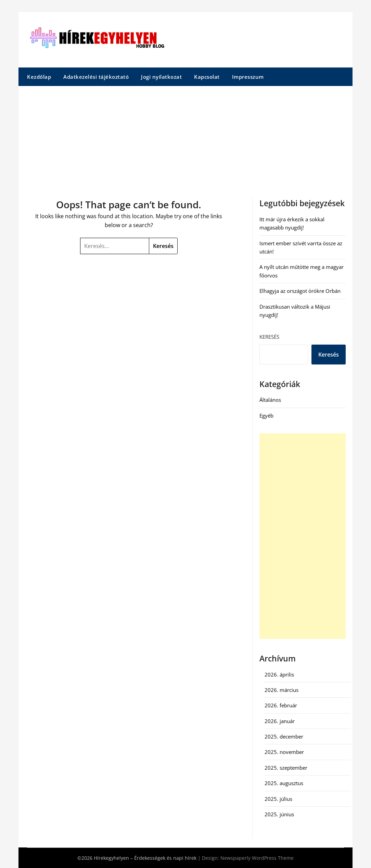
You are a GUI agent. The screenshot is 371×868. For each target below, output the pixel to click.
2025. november (284, 752)
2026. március (282, 690)
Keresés (269, 337)
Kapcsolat (207, 77)
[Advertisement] (186, 137)
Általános (270, 400)
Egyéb (266, 416)
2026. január (280, 721)
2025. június (279, 814)
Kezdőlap (39, 77)
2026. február (281, 705)
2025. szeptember (286, 768)
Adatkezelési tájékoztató (96, 77)
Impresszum (248, 77)
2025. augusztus (284, 783)
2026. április (279, 674)
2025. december (284, 736)
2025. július (278, 799)
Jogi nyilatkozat (161, 77)
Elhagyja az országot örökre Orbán (300, 291)
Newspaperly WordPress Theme (257, 858)
